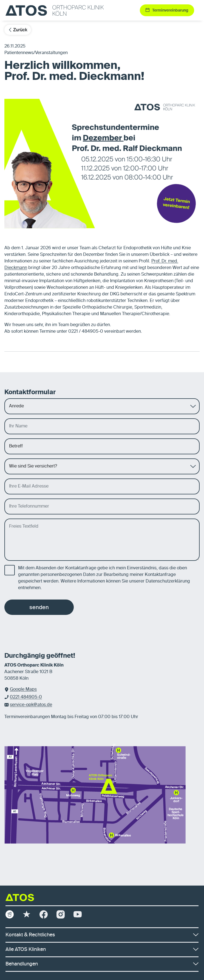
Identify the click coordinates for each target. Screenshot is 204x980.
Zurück (18, 30)
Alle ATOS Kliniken (102, 950)
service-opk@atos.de (31, 705)
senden (39, 607)
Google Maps (23, 690)
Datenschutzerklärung (168, 581)
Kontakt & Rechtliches (102, 935)
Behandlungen (102, 964)
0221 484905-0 (26, 697)
